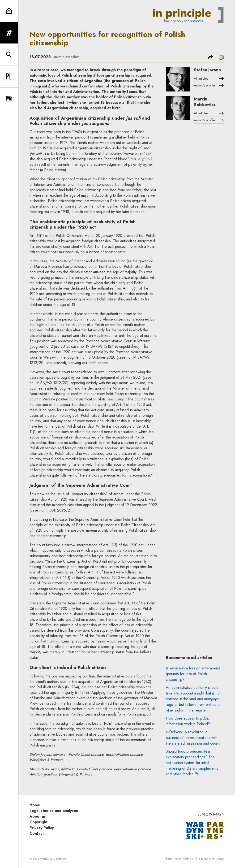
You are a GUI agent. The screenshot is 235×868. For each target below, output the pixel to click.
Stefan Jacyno (207, 70)
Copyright (38, 822)
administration (67, 57)
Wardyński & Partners (53, 859)
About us (38, 816)
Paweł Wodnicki (184, 859)
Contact (37, 833)
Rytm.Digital (216, 859)
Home (35, 805)
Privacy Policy (42, 828)
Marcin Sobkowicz (205, 102)
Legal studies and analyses (54, 811)
